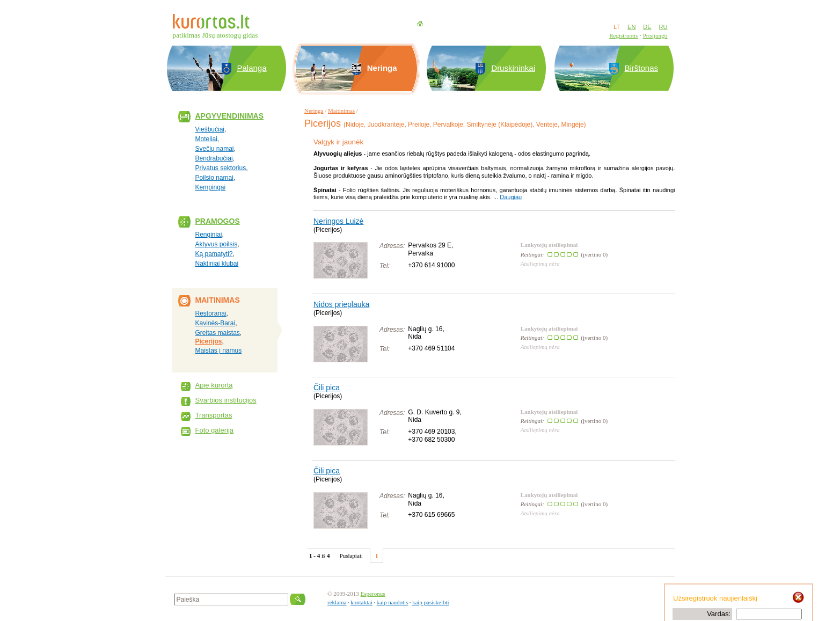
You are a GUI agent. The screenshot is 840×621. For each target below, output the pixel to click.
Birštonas (642, 68)
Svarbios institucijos (226, 400)
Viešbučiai (210, 129)
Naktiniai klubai (217, 264)
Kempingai (211, 187)
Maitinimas (341, 111)
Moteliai (206, 139)
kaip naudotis (392, 602)
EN (631, 27)
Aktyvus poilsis (217, 244)
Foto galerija (215, 430)
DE (647, 27)
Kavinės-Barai (216, 323)
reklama (337, 602)
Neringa (314, 111)
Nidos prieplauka (341, 304)
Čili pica (327, 388)
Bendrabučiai (214, 158)
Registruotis (623, 35)
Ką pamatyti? (214, 254)
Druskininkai (513, 68)
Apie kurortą (214, 385)
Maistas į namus (219, 350)
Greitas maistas (218, 333)
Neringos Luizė (338, 221)
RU (663, 27)
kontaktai (361, 602)
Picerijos (209, 341)
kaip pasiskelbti (431, 602)
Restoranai (211, 313)
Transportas (214, 415)
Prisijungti (655, 35)
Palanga (252, 68)
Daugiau (511, 197)
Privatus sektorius (221, 168)
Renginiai (209, 235)
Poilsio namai (214, 178)
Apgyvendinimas (230, 116)
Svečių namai (215, 149)
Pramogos (218, 221)
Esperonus (373, 594)
